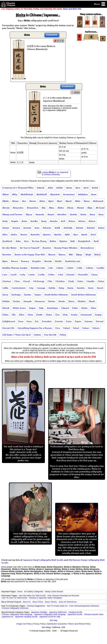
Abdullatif (42, 194)
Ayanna (47, 234)
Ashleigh (68, 228)
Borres (14, 261)
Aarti (86, 188)
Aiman (15, 201)
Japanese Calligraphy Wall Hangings (50, 614)
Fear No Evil (50, 335)
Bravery (25, 261)
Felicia (63, 335)
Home (20, 592)
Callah (70, 268)
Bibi (71, 254)
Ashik (57, 228)
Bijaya (79, 254)
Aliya (90, 208)
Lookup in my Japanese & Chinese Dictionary (55, 173)
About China (38, 602)
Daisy (61, 288)
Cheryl (26, 281)
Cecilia (41, 275)
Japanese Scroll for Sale (50, 617)
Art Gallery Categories (34, 592)
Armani (16, 228)
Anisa (24, 221)
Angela (15, 221)
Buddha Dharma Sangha (15, 268)
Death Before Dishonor (56, 295)
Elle (14, 315)
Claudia (90, 281)
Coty (31, 288)
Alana (87, 201)
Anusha (54, 221)
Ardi (63, 221)
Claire (80, 281)
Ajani (51, 201)
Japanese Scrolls (75, 614)
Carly (22, 275)
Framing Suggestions (36, 606)
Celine (51, 275)
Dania (70, 288)
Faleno (96, 328)
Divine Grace (19, 308)
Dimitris (82, 301)
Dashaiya (16, 295)
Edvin (75, 308)
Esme (69, 321)
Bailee (53, 241)
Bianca (62, 254)
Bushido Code (38, 268)
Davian (28, 295)
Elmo (30, 315)
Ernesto (59, 321)
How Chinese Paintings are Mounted (63, 596)
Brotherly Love (73, 261)
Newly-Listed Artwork (54, 592)
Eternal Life (8, 328)
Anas (101, 214)
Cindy (71, 281)
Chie (50, 281)
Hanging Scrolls (75, 612)
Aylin (67, 234)
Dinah (92, 301)
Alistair (80, 208)
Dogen (32, 308)
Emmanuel (86, 315)
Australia (35, 234)
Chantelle (83, 275)
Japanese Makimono (58, 612)
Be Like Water (10, 248)
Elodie (39, 315)
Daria (91, 288)
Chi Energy (39, 281)
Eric (37, 321)
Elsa (57, 315)
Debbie (6, 301)
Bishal (97, 254)
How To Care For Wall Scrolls (14, 598)
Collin (5, 288)
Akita (78, 201)
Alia (44, 208)
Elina (94, 308)
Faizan (86, 328)
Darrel (100, 288)
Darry (5, 295)
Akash (69, 201)
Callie (80, 268)
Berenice (7, 254)
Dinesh (6, 308)
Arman (6, 228)
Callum (89, 268)
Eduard (65, 308)
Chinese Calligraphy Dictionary (15, 608)
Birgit (88, 254)
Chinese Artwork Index (94, 614)
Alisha (61, 208)
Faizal (76, 328)
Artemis (27, 228)
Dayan (38, 295)
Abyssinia (55, 194)
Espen (78, 321)
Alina (52, 208)
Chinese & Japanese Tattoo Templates (45, 598)
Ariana (72, 221)
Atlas (5, 234)
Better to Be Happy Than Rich (30, 254)
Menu (100, 4)
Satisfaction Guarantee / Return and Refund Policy (69, 624)
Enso (21, 321)
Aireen (33, 201)
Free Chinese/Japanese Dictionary (84, 606)
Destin (62, 301)
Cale (51, 268)
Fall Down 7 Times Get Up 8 (16, 335)
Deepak (28, 301)
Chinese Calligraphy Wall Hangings (17, 614)
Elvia (65, 315)
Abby (15, 194)
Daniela (81, 288)
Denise (52, 301)
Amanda (40, 214)
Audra (14, 234)
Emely (74, 315)
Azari (93, 234)
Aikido (6, 201)
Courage (41, 288)
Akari (59, 201)
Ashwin (80, 228)
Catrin (32, 275)
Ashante (47, 228)
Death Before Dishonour (84, 295)
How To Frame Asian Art (57, 606)
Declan (17, 301)
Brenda (48, 261)
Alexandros (33, 208)
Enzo (29, 321)
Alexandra (18, 208)
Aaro (78, 188)
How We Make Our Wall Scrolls (32, 596)
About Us (27, 602)
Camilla (100, 268)
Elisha (5, 315)
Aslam (101, 228)
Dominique (53, 308)
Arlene (92, 221)
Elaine (84, 308)
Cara (5, 275)
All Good (100, 208)
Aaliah (60, 188)
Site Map (53, 620)
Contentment (19, 288)
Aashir (95, 188)
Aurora (24, 234)
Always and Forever (12, 214)
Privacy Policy (39, 624)
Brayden (37, 261)
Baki (73, 241)
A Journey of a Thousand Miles (18, 188)
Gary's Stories (51, 602)
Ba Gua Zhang (39, 241)
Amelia (73, 214)
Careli (13, 275)
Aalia (50, 188)
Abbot (6, 194)
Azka (18, 241)
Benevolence (87, 248)
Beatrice (47, 248)
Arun (37, 228)
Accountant (69, 194)
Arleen (82, 221)
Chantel (70, 275)
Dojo (41, 308)
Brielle (59, 261)
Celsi (60, 275)
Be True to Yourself (30, 248)
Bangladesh (84, 241)
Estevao (89, 321)
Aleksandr (98, 201)
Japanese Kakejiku (39, 612)
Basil (96, 241)
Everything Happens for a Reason (35, 328)
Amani (51, 214)
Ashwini (91, 228)
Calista (60, 268)
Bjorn (5, 261)
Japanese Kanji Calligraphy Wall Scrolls (43, 560)
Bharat (52, 254)
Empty (98, 315)
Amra (92, 214)
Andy (5, 221)
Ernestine (47, 321)
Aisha (42, 201)
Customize (52, 35)
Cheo (17, 281)
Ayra (76, 234)
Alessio (6, 208)
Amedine (62, 214)
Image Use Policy (24, 624)
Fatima (37, 335)
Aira (24, 201)
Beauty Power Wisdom (66, 248)
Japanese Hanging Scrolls (26, 617)
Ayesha (58, 234)
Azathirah (7, 241)
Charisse (7, 281)
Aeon (94, 194)
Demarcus (40, 301)
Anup (44, 221)
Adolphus (83, 194)
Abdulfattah (27, 194)
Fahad (66, 328)
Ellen (22, 315)
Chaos (94, 275)
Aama (69, 188)
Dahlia (52, 288)
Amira (83, 214)
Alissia (70, 208)
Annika (34, 221)
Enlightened (9, 321)
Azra (26, 241)
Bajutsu (63, 241)
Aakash (41, 188)
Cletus (101, 281)
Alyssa (29, 214)
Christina (60, 281)
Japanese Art (8, 617)
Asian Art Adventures (68, 602)
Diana (71, 301)
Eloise (49, 315)
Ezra (58, 328)
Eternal (100, 321)
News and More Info (72, 9)
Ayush (84, 234)
